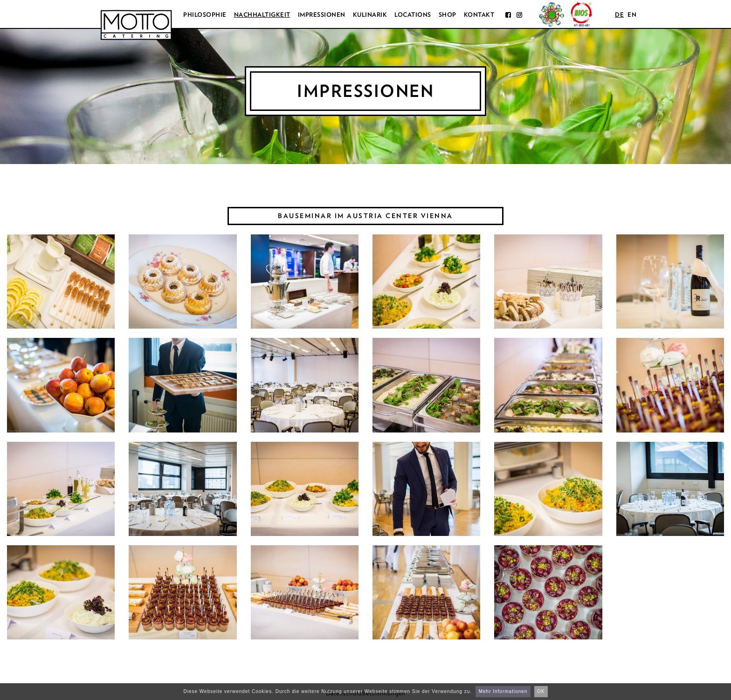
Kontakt (479, 15)
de (619, 15)
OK (541, 691)
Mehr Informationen (503, 691)
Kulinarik (370, 15)
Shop (448, 15)
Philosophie (205, 15)
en (632, 15)
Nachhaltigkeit (262, 15)
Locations (413, 15)
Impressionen (322, 15)
